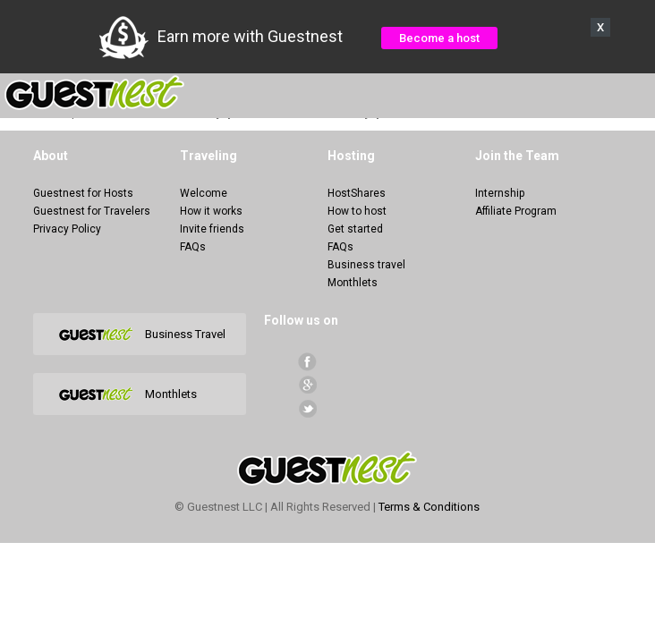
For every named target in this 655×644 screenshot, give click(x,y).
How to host (357, 211)
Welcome (204, 193)
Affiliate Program (516, 211)
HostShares (357, 193)
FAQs (193, 247)
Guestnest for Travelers (92, 211)
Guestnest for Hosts (83, 193)
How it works (211, 211)
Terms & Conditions (429, 507)
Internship (500, 193)
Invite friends (212, 229)
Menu (632, 93)
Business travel (366, 265)
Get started (355, 229)
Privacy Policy (67, 229)
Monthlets (353, 283)
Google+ (307, 385)
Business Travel (185, 334)
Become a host (439, 38)
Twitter (307, 408)
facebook (307, 362)
